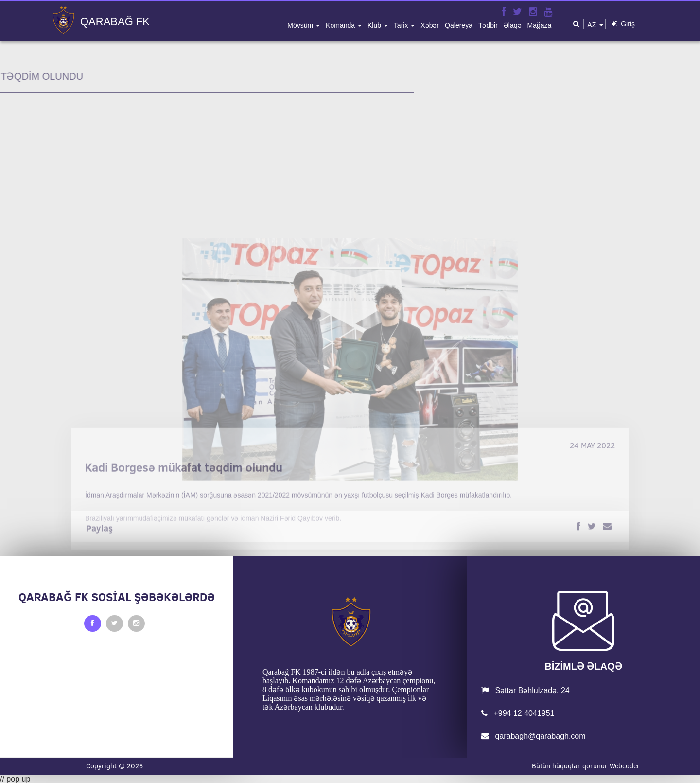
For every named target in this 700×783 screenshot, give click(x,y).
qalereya (459, 25)
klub (375, 25)
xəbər (430, 25)
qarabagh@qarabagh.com (534, 736)
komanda (341, 25)
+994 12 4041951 (518, 713)
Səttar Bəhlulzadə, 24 (525, 690)
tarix (402, 25)
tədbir (488, 25)
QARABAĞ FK (115, 22)
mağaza (540, 25)
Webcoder (625, 766)
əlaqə (513, 25)
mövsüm (301, 25)
